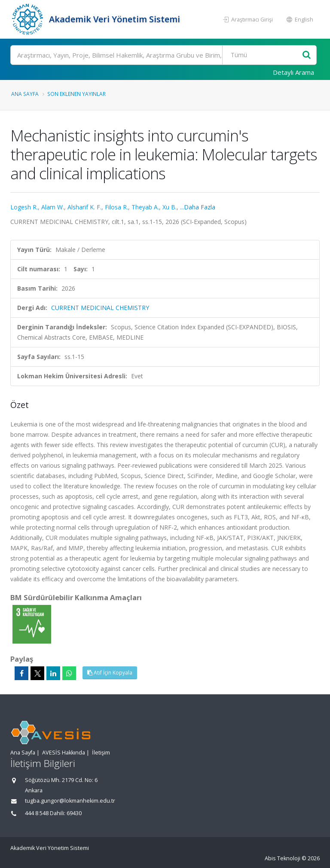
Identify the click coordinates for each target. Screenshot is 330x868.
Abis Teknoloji (283, 858)
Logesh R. (24, 207)
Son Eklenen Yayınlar (76, 94)
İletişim (101, 753)
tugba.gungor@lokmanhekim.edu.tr (70, 801)
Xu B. (170, 207)
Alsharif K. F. (84, 207)
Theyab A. (145, 207)
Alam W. (53, 207)
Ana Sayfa (25, 94)
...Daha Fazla (198, 207)
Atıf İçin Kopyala (110, 673)
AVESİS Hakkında (64, 753)
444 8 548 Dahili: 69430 (53, 813)
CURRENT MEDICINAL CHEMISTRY (100, 308)
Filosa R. (116, 207)
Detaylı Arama (293, 72)
